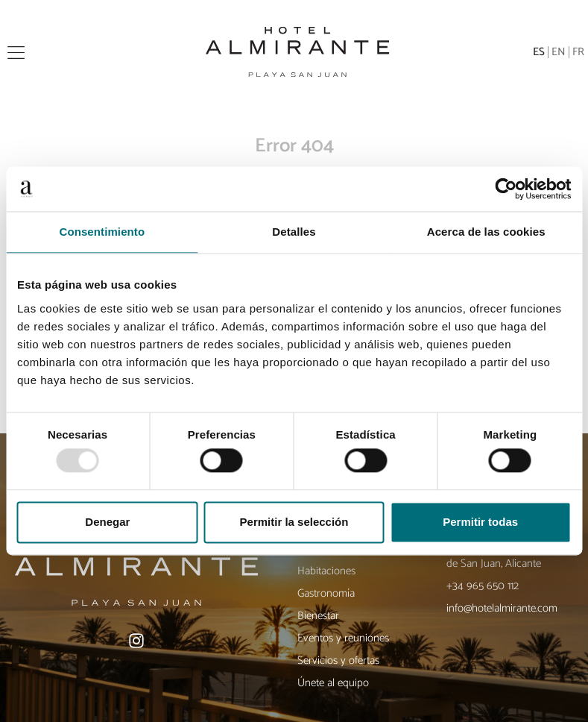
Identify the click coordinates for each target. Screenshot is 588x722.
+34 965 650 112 (483, 586)
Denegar (107, 522)
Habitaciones (326, 571)
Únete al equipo (333, 683)
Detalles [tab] (294, 232)
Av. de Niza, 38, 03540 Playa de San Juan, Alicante (510, 556)
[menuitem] (539, 53)
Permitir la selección (294, 522)
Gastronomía (326, 593)
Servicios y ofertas (338, 660)
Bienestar (318, 616)
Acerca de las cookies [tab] (486, 232)
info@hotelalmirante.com (502, 608)
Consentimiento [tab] (102, 232)
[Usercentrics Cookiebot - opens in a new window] (506, 189)
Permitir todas (480, 522)
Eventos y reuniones (343, 638)
